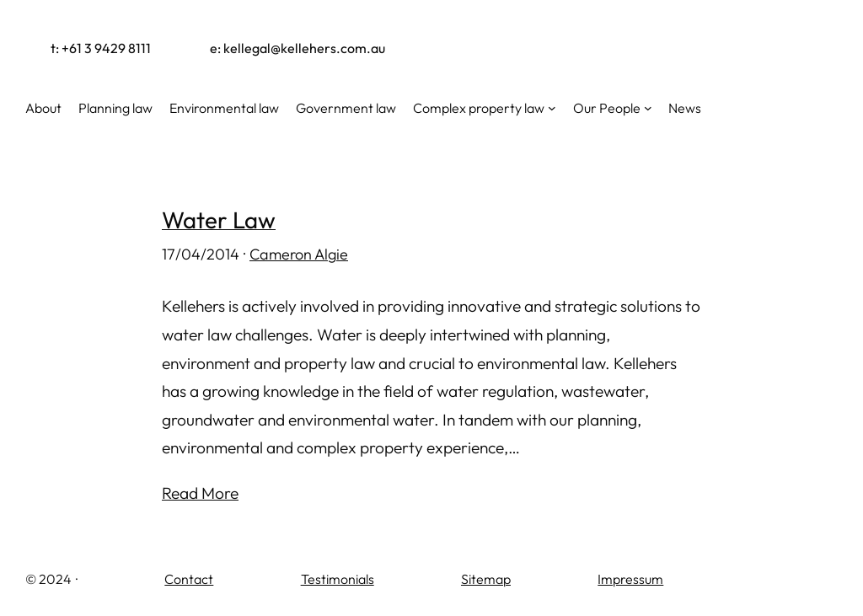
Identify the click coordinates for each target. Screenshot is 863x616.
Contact (189, 579)
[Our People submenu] (648, 108)
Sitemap (486, 579)
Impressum (630, 579)
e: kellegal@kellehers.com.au (297, 48)
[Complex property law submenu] (552, 108)
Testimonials (338, 579)
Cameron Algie (299, 254)
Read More (200, 493)
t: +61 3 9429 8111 (101, 48)
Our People (607, 108)
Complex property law (479, 108)
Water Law (219, 220)
